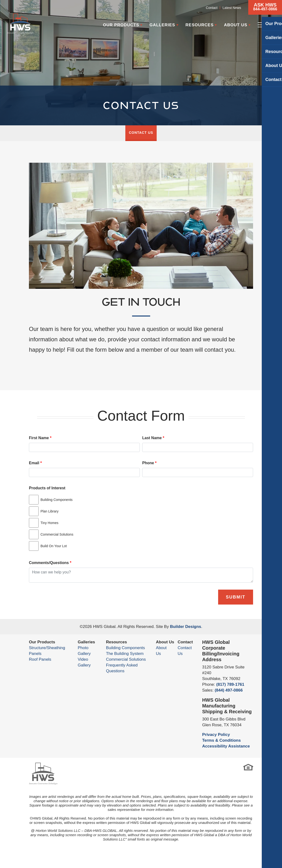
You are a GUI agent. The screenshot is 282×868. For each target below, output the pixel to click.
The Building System (125, 654)
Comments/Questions (50, 563)
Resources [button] (200, 25)
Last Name (153, 438)
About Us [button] (236, 25)
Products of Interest (47, 488)
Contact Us (141, 133)
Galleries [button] (162, 25)
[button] (265, 7)
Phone (149, 463)
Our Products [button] (121, 25)
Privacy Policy (216, 735)
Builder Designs (185, 627)
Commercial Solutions (126, 659)
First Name (40, 438)
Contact (212, 8)
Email (35, 463)
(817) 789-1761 (230, 684)
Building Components (126, 648)
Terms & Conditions (222, 740)
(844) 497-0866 (229, 690)
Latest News (232, 8)
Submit (236, 597)
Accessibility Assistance (226, 746)
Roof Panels (40, 659)
